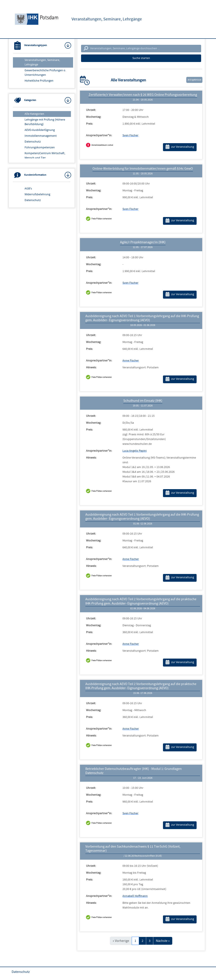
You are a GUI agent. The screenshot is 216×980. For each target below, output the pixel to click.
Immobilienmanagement (41, 136)
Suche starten (141, 58)
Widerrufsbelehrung (37, 194)
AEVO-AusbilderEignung (40, 130)
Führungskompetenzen (40, 147)
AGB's (28, 189)
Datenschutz (33, 142)
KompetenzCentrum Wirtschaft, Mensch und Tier (45, 156)
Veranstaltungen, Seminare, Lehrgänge (42, 62)
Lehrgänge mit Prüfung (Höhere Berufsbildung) (45, 122)
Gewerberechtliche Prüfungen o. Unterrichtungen (45, 73)
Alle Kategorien (34, 114)
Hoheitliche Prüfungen (39, 81)
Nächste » (163, 941)
